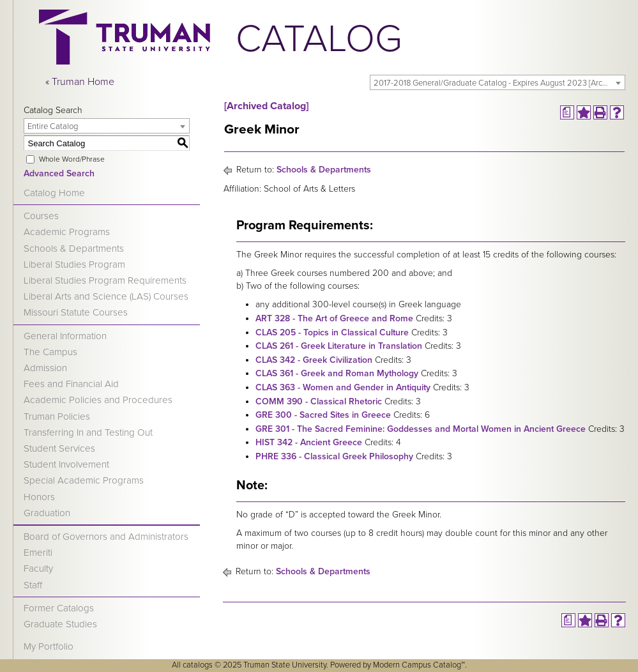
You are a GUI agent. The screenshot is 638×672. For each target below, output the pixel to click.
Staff (33, 585)
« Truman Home (80, 82)
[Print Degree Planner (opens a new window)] (567, 112)
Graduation (47, 513)
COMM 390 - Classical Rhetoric (319, 401)
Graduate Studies (60, 624)
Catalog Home (54, 193)
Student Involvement (66, 464)
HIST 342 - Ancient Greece (309, 442)
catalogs (198, 665)
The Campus (50, 352)
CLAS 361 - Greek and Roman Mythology (337, 373)
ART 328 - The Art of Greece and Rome (334, 318)
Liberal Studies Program (74, 264)
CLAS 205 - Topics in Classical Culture (332, 332)
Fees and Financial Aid (71, 384)
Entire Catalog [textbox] (53, 126)
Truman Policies (57, 416)
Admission (45, 368)
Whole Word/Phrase (72, 159)
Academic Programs (67, 232)
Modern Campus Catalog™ (419, 665)
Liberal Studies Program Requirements (105, 280)
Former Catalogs (59, 608)
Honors (39, 497)
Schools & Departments (74, 248)
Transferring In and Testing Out (88, 432)
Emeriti (38, 553)
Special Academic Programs (84, 480)
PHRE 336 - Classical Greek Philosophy (334, 456)
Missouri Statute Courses (76, 312)
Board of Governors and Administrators (106, 537)
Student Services (59, 448)
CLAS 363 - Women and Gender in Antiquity (343, 387)
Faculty (38, 569)
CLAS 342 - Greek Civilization (314, 360)
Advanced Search (59, 173)
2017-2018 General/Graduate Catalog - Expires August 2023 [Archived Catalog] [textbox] (499, 83)
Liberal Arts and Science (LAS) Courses (106, 296)
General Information (65, 336)
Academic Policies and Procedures (98, 400)
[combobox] (497, 82)
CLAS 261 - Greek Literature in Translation (339, 346)
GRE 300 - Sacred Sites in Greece (323, 415)
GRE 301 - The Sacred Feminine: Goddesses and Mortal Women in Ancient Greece (421, 429)
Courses (41, 216)
